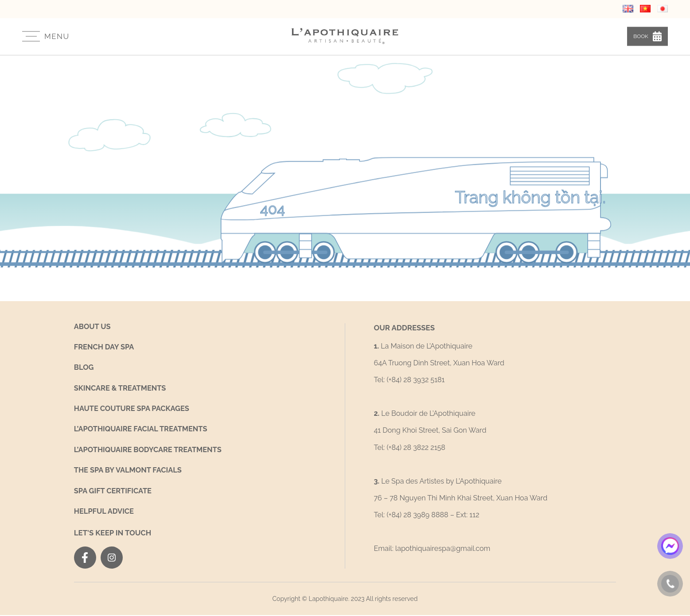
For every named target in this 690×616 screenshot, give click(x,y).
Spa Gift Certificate (114, 492)
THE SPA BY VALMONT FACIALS (129, 471)
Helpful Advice (105, 513)
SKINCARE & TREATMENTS (121, 388)
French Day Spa (105, 347)
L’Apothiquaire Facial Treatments (142, 430)
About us (93, 326)
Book (646, 36)
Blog (84, 367)
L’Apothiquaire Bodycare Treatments (150, 451)
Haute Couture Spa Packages (133, 409)
